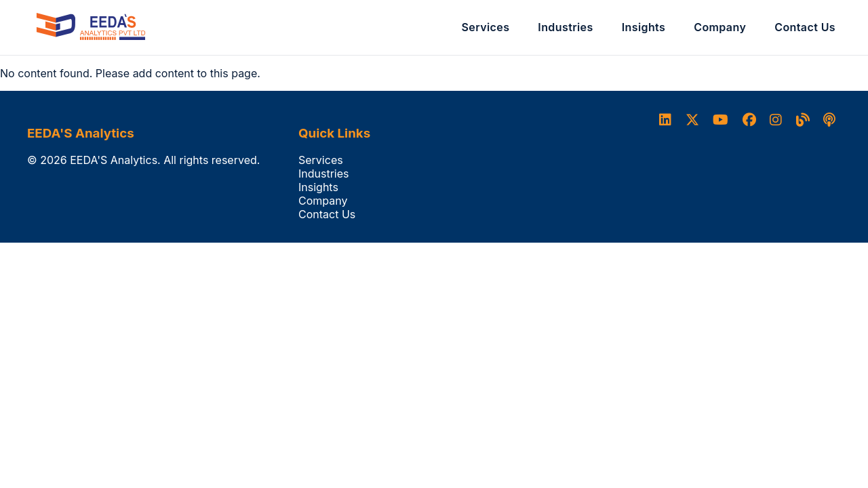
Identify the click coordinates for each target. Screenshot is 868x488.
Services (486, 27)
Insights (644, 27)
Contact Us (805, 27)
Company (720, 27)
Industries (565, 27)
